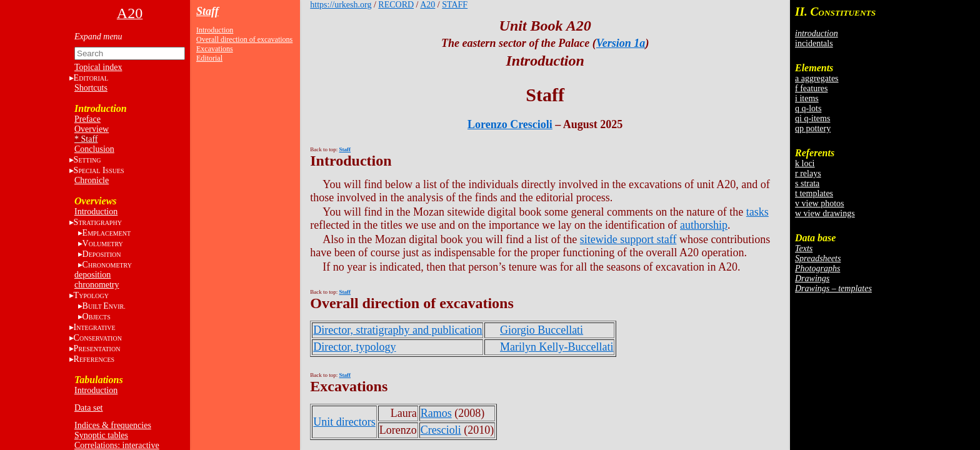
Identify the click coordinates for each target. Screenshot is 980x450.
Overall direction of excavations (244, 39)
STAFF (455, 5)
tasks (757, 212)
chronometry (97, 285)
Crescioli (441, 430)
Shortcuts (91, 88)
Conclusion (94, 149)
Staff (207, 11)
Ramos (436, 413)
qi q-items (812, 118)
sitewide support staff (628, 239)
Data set (88, 408)
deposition (92, 275)
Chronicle (92, 180)
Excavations (215, 49)
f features (811, 88)
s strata (807, 183)
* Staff (86, 139)
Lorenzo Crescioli (510, 124)
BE (104, 306)
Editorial (209, 58)
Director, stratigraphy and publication (397, 330)
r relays (808, 173)
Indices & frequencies (113, 425)
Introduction (96, 212)
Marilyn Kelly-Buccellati (557, 347)
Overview (92, 129)
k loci (805, 163)
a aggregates (817, 78)
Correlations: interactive (117, 445)
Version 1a (621, 43)
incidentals (814, 43)
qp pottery (813, 128)
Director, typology (354, 347)
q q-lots (808, 108)
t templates (814, 193)
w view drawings (825, 213)
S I (99, 170)
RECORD (396, 5)
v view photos (820, 203)
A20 (427, 5)
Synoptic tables (101, 435)
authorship (704, 225)
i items (807, 98)
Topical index (98, 67)
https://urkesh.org (341, 5)
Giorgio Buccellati (542, 330)
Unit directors (344, 422)
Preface (87, 119)
